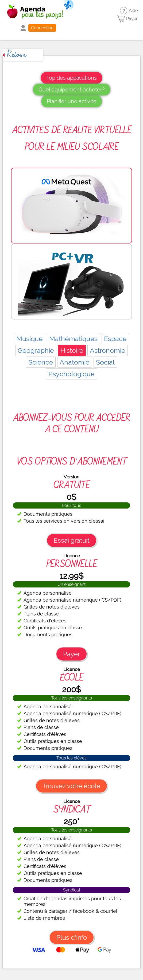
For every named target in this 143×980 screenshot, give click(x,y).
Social (105, 362)
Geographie (36, 350)
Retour (14, 55)
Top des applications (71, 78)
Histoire (72, 350)
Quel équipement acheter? (72, 90)
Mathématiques (73, 339)
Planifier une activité (72, 101)
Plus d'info (72, 937)
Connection (42, 28)
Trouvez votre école (71, 786)
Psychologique (71, 374)
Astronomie (108, 350)
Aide (133, 11)
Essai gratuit (72, 540)
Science (41, 362)
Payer (132, 19)
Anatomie (75, 362)
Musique (30, 339)
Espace (115, 339)
